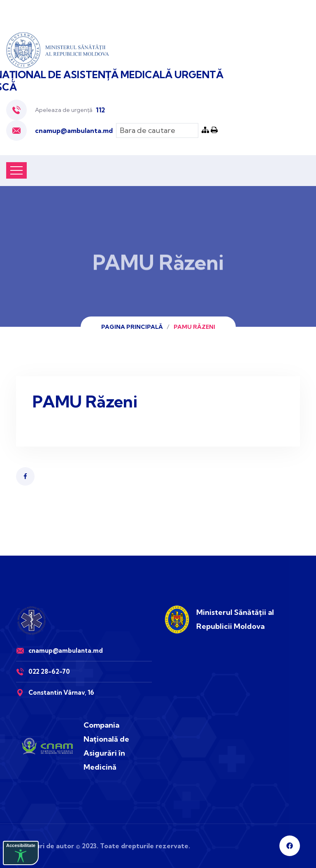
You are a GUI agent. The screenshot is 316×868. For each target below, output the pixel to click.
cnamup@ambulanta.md (74, 130)
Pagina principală (132, 327)
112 (100, 110)
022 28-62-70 (49, 671)
